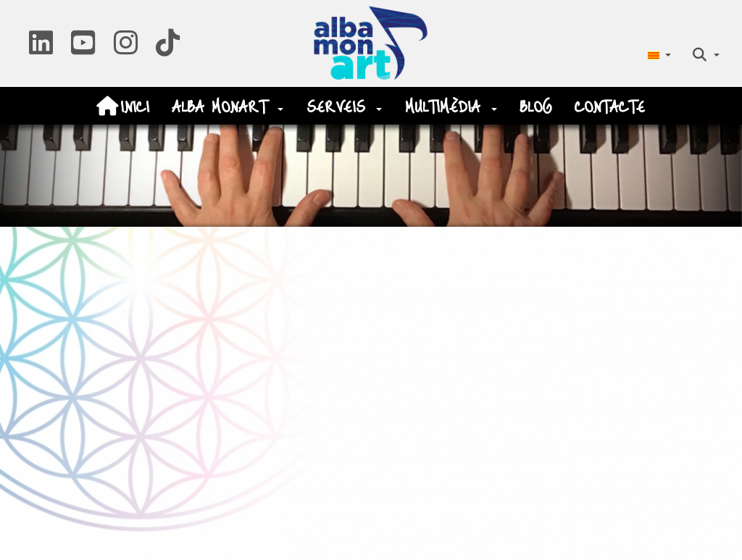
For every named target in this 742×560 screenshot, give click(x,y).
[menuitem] (659, 55)
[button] (41, 48)
